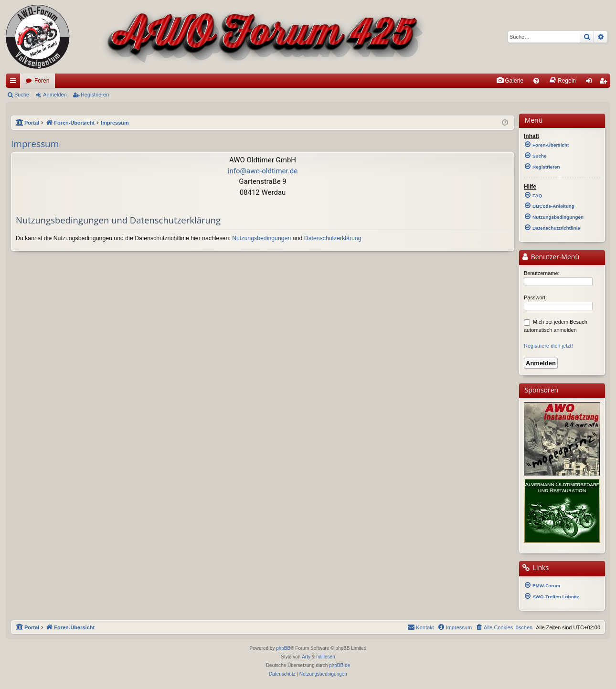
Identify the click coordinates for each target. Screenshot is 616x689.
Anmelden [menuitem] (591, 83)
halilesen (325, 657)
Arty (306, 657)
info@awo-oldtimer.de (263, 171)
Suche (22, 95)
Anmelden (55, 95)
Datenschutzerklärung (333, 238)
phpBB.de (340, 665)
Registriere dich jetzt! (548, 346)
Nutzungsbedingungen (261, 238)
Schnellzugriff (15, 83)
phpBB (283, 648)
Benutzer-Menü (550, 257)
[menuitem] (510, 81)
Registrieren (95, 95)
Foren (42, 81)
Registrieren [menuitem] (605, 83)
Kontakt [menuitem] (420, 627)
